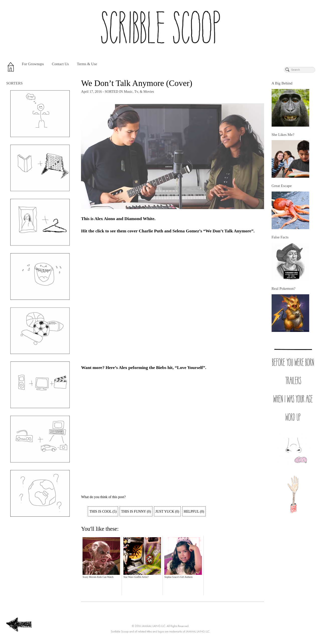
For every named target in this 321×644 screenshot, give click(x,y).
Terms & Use (87, 64)
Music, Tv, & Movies (139, 91)
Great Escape (282, 186)
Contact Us (60, 64)
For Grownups (33, 64)
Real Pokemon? (284, 289)
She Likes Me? (283, 135)
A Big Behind (282, 83)
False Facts (280, 237)
